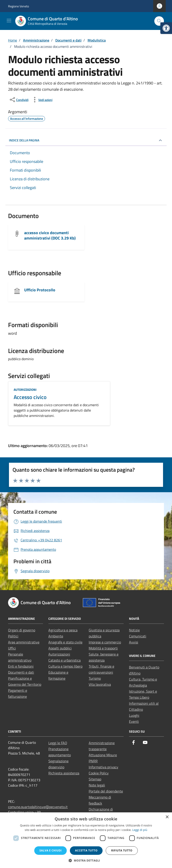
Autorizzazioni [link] (25, 390)
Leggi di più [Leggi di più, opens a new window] (140, 830)
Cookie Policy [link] (99, 773)
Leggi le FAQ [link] (58, 743)
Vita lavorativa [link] (100, 684)
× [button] (167, 817)
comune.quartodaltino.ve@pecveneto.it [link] (38, 807)
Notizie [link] (134, 630)
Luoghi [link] (134, 715)
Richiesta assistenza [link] (64, 773)
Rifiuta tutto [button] (122, 850)
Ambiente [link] (56, 636)
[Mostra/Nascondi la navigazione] (9, 21)
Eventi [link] (134, 721)
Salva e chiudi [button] (51, 850)
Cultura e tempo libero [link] (65, 666)
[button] (86, 860)
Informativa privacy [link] (103, 767)
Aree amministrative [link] (24, 642)
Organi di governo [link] (22, 630)
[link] (166, 28)
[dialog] (86, 840)
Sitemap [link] (95, 779)
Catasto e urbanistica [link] (64, 660)
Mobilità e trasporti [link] (103, 648)
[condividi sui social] (19, 100)
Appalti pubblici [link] (60, 648)
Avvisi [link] (134, 642)
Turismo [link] (95, 678)
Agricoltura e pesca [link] (63, 630)
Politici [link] (13, 636)
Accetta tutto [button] (86, 850)
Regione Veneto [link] (18, 6)
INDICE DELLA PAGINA (24, 140)
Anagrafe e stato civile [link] (65, 642)
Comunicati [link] (138, 636)
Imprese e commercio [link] (105, 642)
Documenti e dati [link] (21, 672)
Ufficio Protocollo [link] (40, 290)
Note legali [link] (97, 785)
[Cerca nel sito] (159, 21)
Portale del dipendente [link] (106, 791)
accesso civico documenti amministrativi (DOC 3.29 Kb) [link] (50, 235)
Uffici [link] (12, 648)
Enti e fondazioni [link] (21, 666)
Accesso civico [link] (30, 397)
